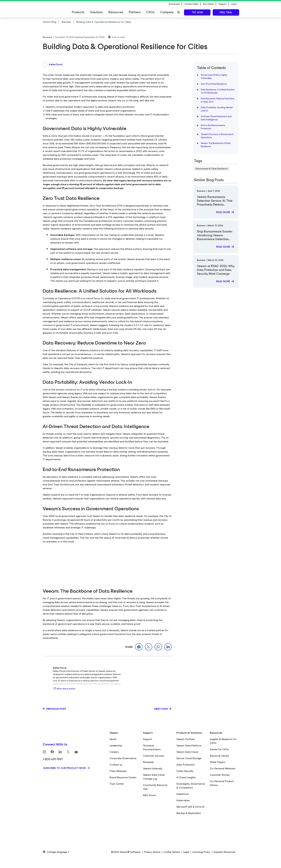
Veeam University (153, 768)
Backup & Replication (189, 813)
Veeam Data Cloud (187, 752)
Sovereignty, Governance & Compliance (191, 786)
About (113, 739)
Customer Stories (220, 775)
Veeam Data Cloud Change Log (154, 777)
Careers (114, 752)
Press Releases (118, 771)
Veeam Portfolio (186, 739)
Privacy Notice (152, 852)
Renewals (148, 762)
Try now (197, 12)
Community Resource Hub (155, 787)
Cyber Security (185, 771)
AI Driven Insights (186, 777)
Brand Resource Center (123, 777)
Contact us (116, 765)
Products (78, 12)
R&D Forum (149, 795)
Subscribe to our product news (65, 768)
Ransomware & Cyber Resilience (212, 169)
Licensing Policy (201, 852)
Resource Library (219, 756)
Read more (223, 212)
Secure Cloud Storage (189, 758)
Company (167, 12)
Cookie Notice (172, 852)
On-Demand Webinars (223, 768)
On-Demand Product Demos (222, 783)
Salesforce (183, 794)
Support (148, 739)
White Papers (218, 762)
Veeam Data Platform (189, 746)
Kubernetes (183, 800)
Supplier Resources (224, 852)
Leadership (116, 746)
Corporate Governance (123, 758)
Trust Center (117, 784)
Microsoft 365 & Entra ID (190, 807)
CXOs (150, 12)
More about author (64, 689)
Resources (116, 12)
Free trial (226, 12)
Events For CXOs (219, 749)
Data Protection (186, 765)
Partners (135, 12)
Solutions (96, 12)
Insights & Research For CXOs (223, 741)
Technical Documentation (152, 747)
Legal (186, 852)
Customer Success (154, 756)
